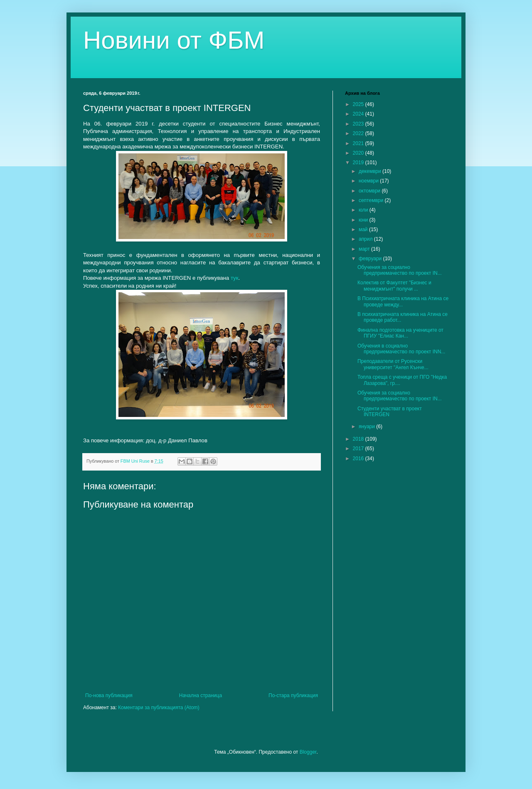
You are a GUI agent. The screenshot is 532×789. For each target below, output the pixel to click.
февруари (371, 259)
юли (364, 210)
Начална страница (201, 695)
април (366, 239)
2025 (359, 104)
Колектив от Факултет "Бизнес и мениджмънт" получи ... (394, 286)
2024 (359, 114)
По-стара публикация (293, 695)
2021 (359, 143)
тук (235, 278)
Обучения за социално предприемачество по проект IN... (400, 270)
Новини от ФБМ (174, 40)
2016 (359, 459)
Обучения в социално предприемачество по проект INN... (401, 349)
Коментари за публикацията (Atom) (159, 708)
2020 (359, 153)
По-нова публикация (109, 695)
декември (371, 171)
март (365, 249)
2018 (359, 439)
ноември (369, 181)
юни (364, 220)
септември (372, 200)
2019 (359, 163)
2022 (359, 133)
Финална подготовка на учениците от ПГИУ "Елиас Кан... (400, 333)
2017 (359, 449)
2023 (359, 124)
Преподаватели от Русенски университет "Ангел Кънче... (393, 364)
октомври (370, 191)
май (364, 229)
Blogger (308, 752)
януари (367, 427)
